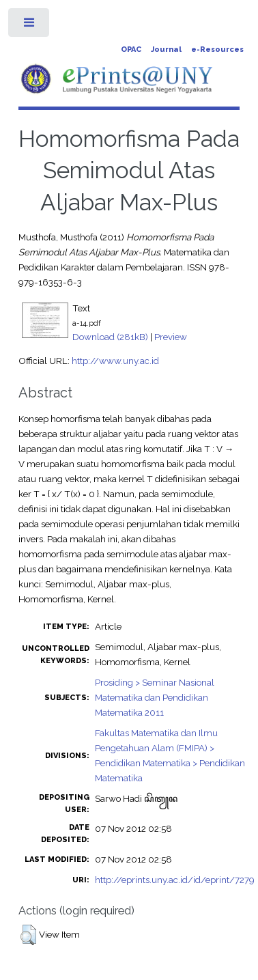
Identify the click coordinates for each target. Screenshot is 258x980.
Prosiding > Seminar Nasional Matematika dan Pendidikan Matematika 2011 (155, 697)
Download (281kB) (110, 337)
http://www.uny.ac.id (115, 361)
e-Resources (217, 50)
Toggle (30, 26)
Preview (171, 337)
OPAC (131, 50)
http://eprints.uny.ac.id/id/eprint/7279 (175, 880)
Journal (166, 50)
